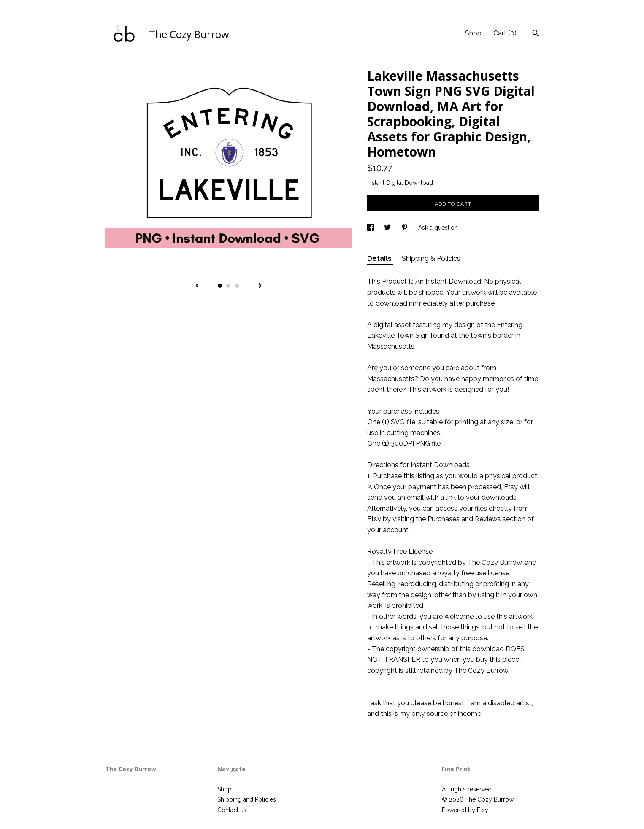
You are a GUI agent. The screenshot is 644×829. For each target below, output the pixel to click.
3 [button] (237, 286)
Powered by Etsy (465, 810)
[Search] (536, 34)
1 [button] (220, 286)
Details (380, 259)
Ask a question (438, 228)
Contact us (232, 810)
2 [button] (228, 286)
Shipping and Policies (247, 799)
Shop (473, 33)
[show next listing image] (260, 286)
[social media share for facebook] (371, 228)
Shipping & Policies (431, 259)
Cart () (505, 33)
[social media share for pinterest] (406, 228)
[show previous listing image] (197, 286)
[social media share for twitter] (388, 228)
